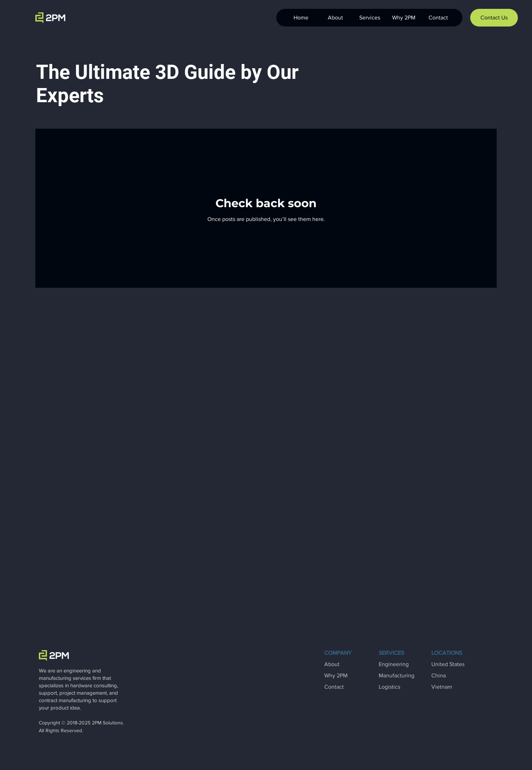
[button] (369, 18)
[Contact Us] (494, 18)
